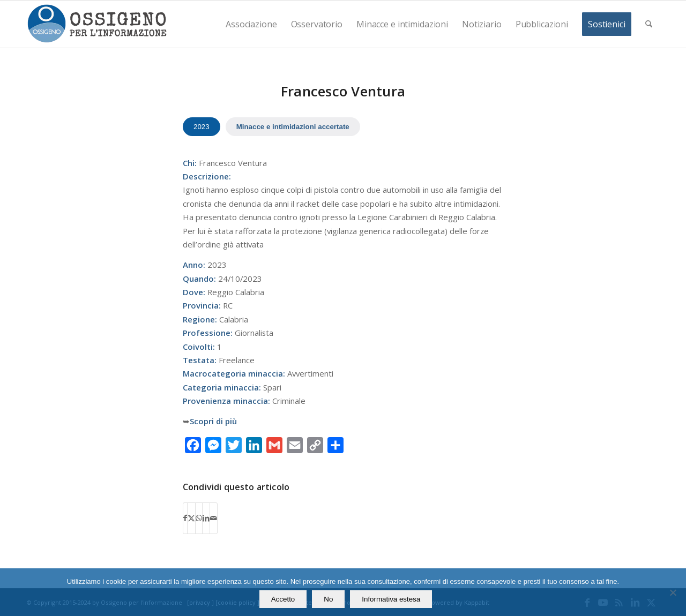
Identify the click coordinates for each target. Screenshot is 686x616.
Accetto (283, 599)
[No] (673, 592)
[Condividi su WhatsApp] (199, 518)
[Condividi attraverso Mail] (214, 518)
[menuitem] (251, 24)
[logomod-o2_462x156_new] (97, 24)
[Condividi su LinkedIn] (206, 518)
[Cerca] (649, 24)
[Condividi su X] (191, 518)
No (328, 599)
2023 (202, 127)
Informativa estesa (391, 599)
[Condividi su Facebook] (185, 518)
